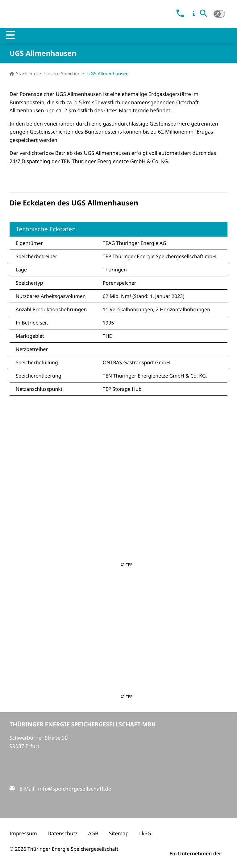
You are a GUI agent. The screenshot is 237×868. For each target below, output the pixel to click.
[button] (204, 14)
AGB (93, 833)
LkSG (145, 833)
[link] (180, 14)
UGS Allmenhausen (108, 74)
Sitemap (119, 833)
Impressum (23, 833)
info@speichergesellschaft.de (75, 789)
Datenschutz (62, 833)
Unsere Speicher (62, 74)
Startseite (23, 74)
